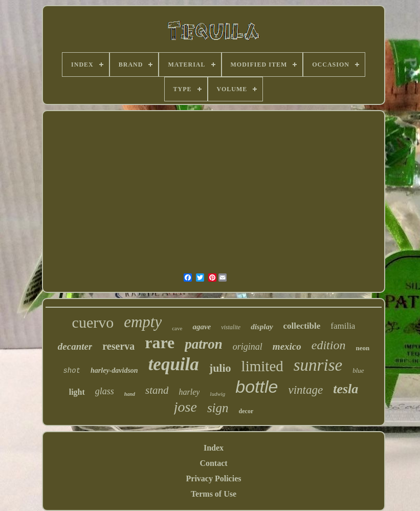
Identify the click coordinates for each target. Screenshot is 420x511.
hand (130, 394)
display (262, 327)
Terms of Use (214, 494)
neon (362, 348)
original (248, 347)
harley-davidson (114, 370)
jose (185, 407)
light (77, 392)
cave (177, 328)
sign (218, 408)
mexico (287, 346)
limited (262, 366)
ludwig (217, 394)
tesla (346, 389)
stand (157, 390)
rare (160, 343)
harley (189, 392)
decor (246, 411)
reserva (118, 346)
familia (343, 326)
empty (143, 322)
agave (202, 327)
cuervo (93, 322)
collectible (302, 326)
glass (105, 391)
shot (72, 371)
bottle (257, 387)
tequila (174, 364)
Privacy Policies (214, 478)
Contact (213, 463)
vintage (305, 390)
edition (329, 345)
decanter (75, 346)
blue (358, 370)
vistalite (231, 327)
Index (214, 448)
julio (220, 368)
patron (204, 344)
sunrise (318, 365)
